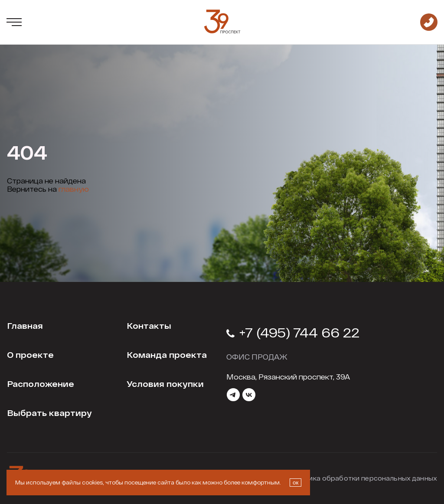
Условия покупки (165, 384)
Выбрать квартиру (49, 413)
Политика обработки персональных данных (362, 478)
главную (74, 189)
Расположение (41, 384)
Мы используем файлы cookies (59, 482)
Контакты (149, 326)
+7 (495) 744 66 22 (293, 332)
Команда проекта (167, 355)
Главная (25, 326)
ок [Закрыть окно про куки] (295, 483)
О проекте (30, 355)
